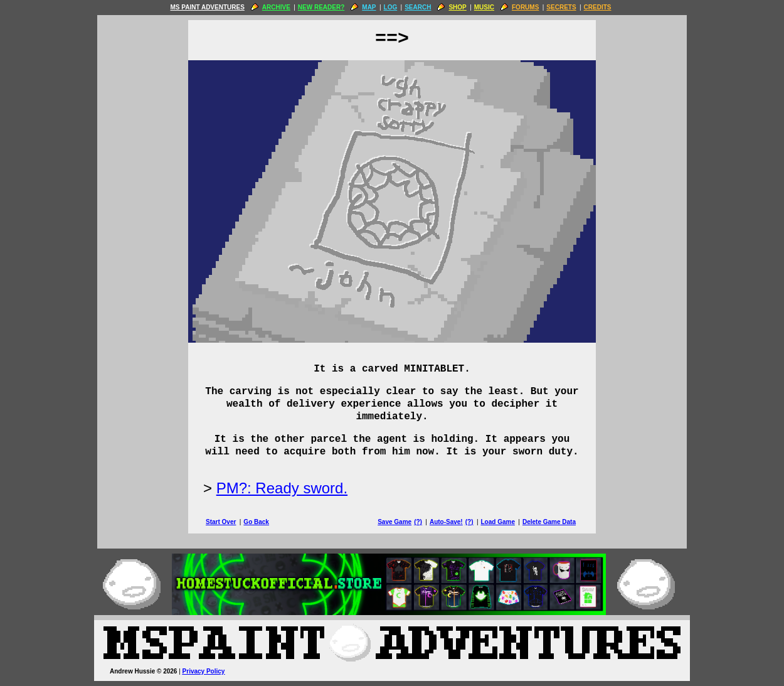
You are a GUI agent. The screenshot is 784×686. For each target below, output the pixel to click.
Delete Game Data (549, 522)
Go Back (256, 522)
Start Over (221, 522)
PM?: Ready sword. (282, 488)
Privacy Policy (204, 671)
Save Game (395, 522)
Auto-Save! (446, 522)
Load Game (497, 522)
